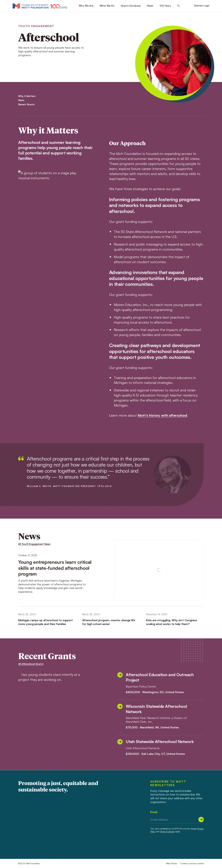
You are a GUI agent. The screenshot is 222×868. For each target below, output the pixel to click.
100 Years (165, 6)
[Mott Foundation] (40, 6)
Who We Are (86, 6)
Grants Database (131, 6)
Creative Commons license (192, 863)
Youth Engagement (36, 26)
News (150, 6)
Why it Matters (27, 96)
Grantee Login (202, 6)
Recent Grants (26, 104)
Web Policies (172, 863)
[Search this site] (178, 6)
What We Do (107, 6)
